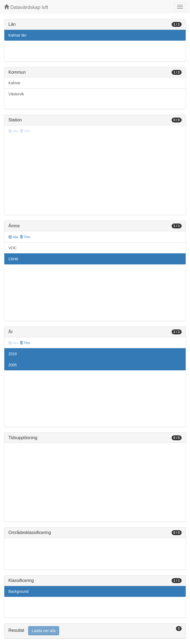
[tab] (95, 631)
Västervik (16, 94)
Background (19, 591)
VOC (12, 248)
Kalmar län (17, 35)
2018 (13, 354)
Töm (25, 237)
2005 (13, 365)
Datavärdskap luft (26, 7)
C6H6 (13, 259)
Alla (13, 237)
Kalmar (14, 83)
